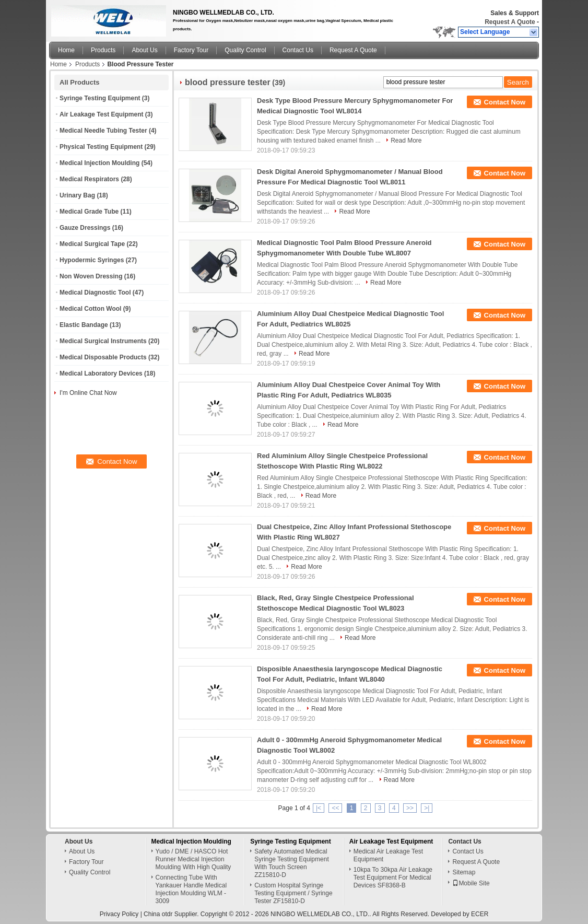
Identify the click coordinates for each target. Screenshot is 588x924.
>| (427, 808)
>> (410, 808)
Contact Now (505, 102)
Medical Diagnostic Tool (95, 293)
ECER (480, 914)
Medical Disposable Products (103, 357)
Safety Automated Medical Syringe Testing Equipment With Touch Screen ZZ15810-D (292, 863)
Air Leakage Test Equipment (101, 114)
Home (66, 50)
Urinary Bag (77, 195)
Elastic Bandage (84, 325)
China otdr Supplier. (172, 914)
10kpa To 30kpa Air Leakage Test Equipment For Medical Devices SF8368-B (393, 878)
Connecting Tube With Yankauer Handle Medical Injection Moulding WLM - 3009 (191, 889)
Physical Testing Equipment (101, 147)
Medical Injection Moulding (99, 163)
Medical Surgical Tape (92, 244)
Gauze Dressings (85, 228)
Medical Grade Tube (89, 212)
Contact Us (298, 50)
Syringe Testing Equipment (100, 98)
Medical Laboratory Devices (101, 373)
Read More (406, 141)
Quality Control (245, 50)
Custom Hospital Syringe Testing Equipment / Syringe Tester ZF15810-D (293, 893)
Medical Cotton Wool (90, 309)
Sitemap (464, 872)
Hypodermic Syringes (92, 260)
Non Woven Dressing (91, 276)
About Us (144, 50)
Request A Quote (510, 22)
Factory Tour (191, 50)
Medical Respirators (89, 179)
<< (335, 808)
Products (103, 50)
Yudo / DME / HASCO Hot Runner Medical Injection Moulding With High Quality (193, 859)
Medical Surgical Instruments (103, 341)
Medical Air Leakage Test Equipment (388, 855)
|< (319, 808)
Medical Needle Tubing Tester (103, 131)
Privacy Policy (119, 914)
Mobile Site (471, 883)
